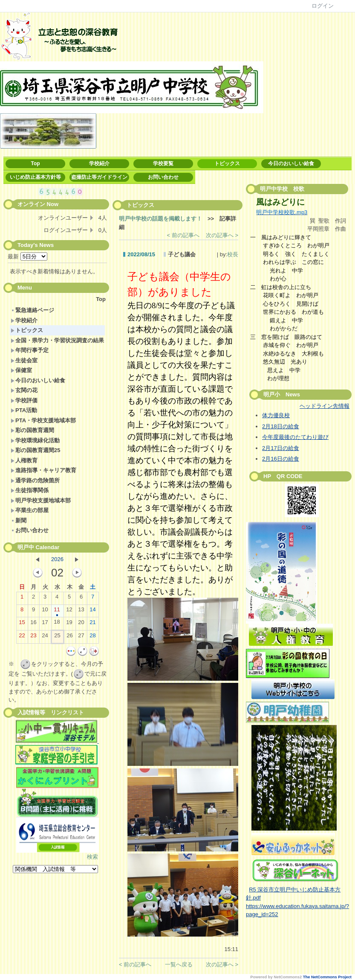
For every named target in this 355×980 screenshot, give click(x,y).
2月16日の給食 (281, 459)
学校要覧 (163, 163)
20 (81, 624)
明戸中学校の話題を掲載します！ (160, 219)
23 (33, 637)
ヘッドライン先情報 (325, 406)
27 (81, 637)
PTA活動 (24, 410)
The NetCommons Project (327, 977)
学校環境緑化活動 (35, 440)
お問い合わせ (163, 177)
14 (92, 611)
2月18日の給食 (281, 426)
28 (92, 637)
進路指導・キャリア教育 (43, 470)
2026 (57, 559)
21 (92, 624)
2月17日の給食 (281, 448)
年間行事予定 (30, 350)
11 (57, 611)
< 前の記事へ (183, 235)
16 (33, 624)
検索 (92, 857)
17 (45, 624)
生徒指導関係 (30, 490)
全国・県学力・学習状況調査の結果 (57, 340)
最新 (27, 256)
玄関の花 (24, 390)
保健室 (21, 370)
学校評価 (24, 400)
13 (81, 611)
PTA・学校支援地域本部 (43, 420)
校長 (233, 254)
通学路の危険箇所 (35, 480)
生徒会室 (24, 360)
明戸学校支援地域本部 (41, 500)
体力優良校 (276, 415)
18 (57, 624)
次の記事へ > (222, 235)
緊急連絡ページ (32, 310)
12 (69, 611)
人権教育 (24, 460)
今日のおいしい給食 (291, 163)
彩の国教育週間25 (35, 450)
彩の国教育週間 (32, 430)
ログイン (323, 6)
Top (35, 163)
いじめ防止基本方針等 (35, 177)
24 (45, 637)
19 (69, 624)
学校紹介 (99, 163)
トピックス (227, 163)
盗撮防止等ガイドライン (99, 177)
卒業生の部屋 (30, 510)
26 (69, 637)
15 (22, 624)
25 (57, 637)
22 (22, 637)
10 (45, 611)
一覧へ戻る (179, 964)
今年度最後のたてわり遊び (295, 437)
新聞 (19, 520)
